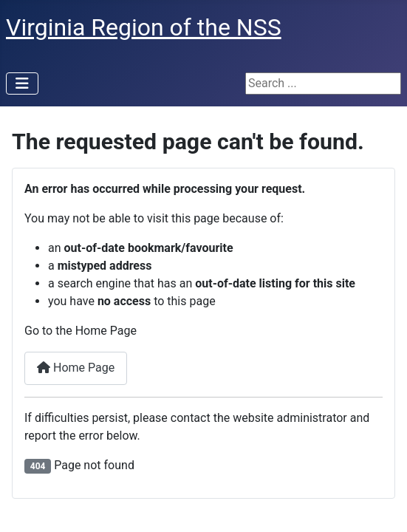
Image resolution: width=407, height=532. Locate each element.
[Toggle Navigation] (22, 83)
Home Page (76, 368)
